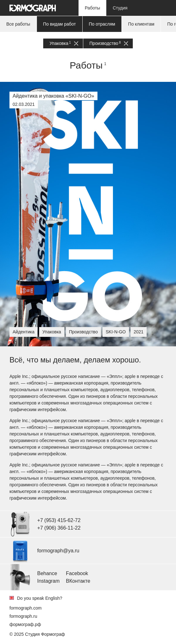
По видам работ (60, 24)
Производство (109, 43)
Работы (93, 8)
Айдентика (23, 332)
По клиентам (141, 24)
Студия (120, 8)
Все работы (18, 24)
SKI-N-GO (116, 332)
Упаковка (64, 43)
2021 (139, 332)
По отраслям (102, 24)
